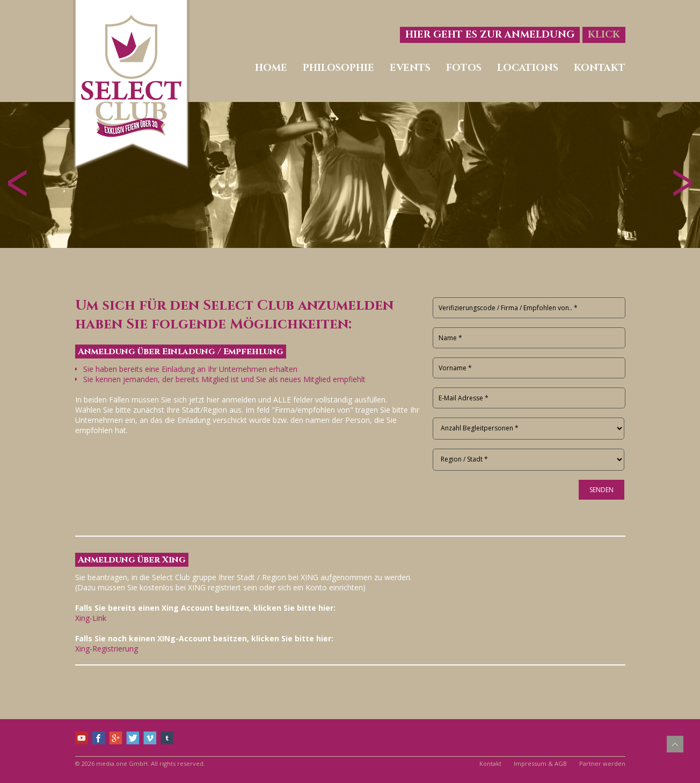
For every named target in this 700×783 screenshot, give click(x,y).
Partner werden (602, 763)
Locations (528, 68)
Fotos (464, 68)
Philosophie (338, 68)
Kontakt (600, 68)
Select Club (131, 85)
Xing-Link (91, 618)
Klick (604, 35)
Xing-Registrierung (107, 649)
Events (410, 68)
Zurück (17, 183)
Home (271, 68)
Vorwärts (683, 183)
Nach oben (675, 744)
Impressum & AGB (540, 763)
